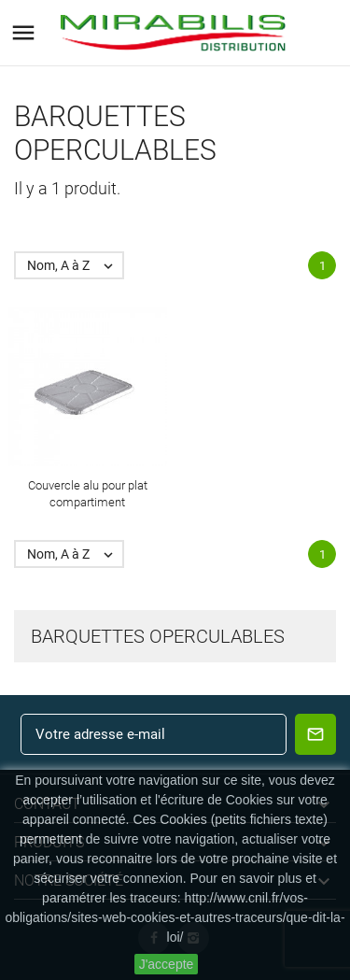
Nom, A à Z (75, 265)
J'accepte (167, 964)
